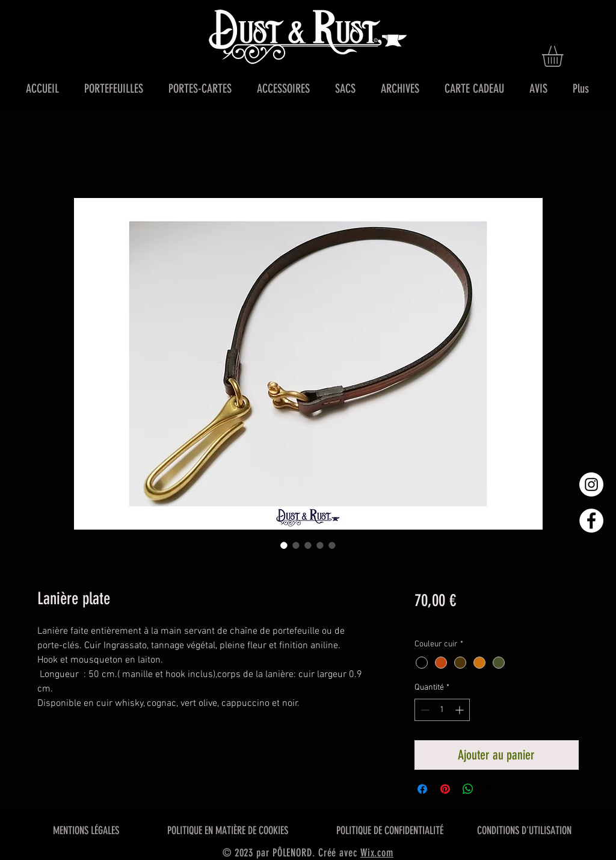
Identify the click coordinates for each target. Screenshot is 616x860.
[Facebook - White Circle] (591, 521)
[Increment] (460, 710)
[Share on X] (491, 789)
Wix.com (377, 853)
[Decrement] (424, 710)
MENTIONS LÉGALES (86, 831)
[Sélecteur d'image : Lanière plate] (284, 545)
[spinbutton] (442, 710)
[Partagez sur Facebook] (422, 789)
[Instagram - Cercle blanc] (591, 484)
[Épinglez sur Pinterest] (445, 789)
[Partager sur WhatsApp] (468, 789)
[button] (565, 56)
